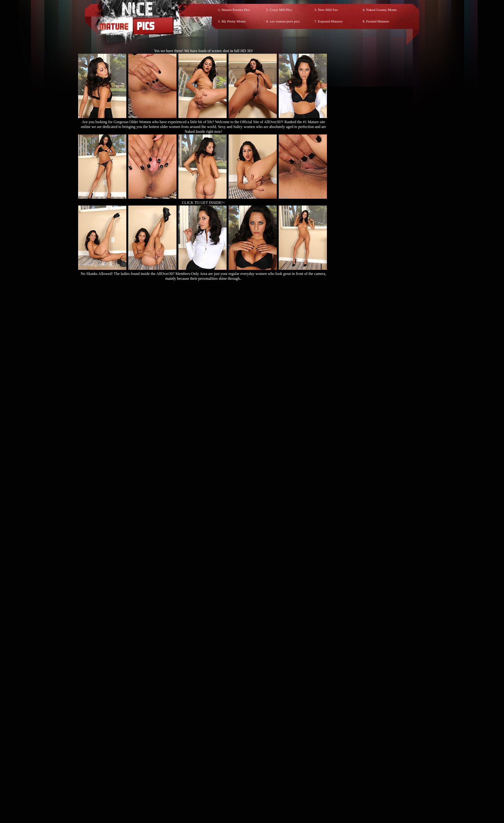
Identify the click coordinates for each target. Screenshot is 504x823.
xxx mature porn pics (285, 21)
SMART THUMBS (263, 688)
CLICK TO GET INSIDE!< (203, 203)
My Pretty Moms (234, 21)
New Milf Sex (328, 10)
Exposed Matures (330, 21)
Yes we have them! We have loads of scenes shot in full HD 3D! (203, 51)
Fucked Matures (378, 21)
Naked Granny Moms (381, 10)
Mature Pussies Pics (236, 10)
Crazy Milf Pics (281, 10)
